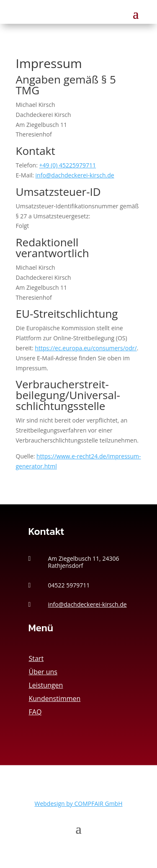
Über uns (43, 672)
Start (36, 658)
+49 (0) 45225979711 (68, 165)
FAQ (35, 712)
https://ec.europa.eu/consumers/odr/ (86, 348)
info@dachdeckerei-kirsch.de (75, 175)
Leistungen (46, 685)
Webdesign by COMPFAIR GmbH (78, 803)
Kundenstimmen (55, 698)
